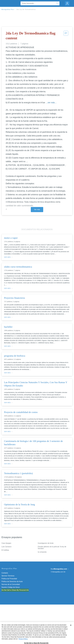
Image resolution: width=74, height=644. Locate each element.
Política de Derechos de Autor (12, 581)
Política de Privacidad (9, 579)
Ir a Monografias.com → (60, 569)
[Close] (71, 630)
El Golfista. (5, 550)
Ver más (37, 210)
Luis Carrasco (6, 547)
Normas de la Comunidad (11, 584)
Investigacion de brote (46, 543)
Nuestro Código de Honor (11, 587)
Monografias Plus (8, 10)
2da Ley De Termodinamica (26, 10)
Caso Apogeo (6, 543)
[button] (66, 36)
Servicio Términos (8, 576)
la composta (42, 552)
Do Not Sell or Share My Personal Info (15, 590)
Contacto (5, 573)
